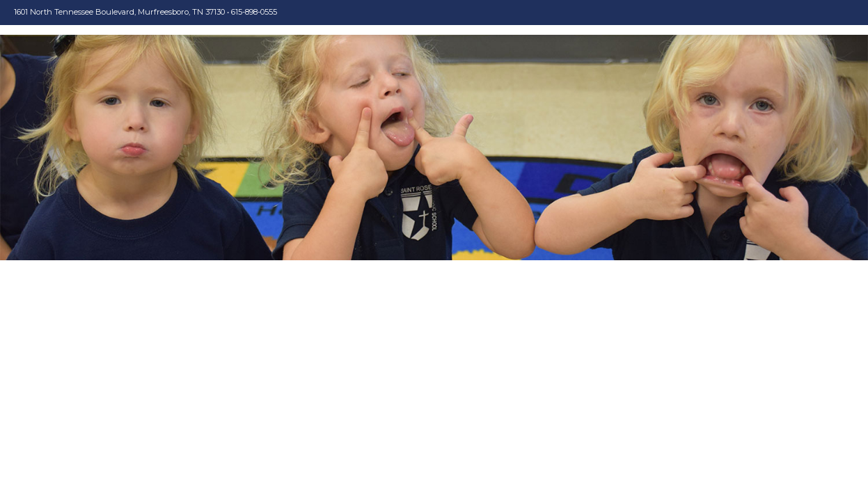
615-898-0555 (254, 12)
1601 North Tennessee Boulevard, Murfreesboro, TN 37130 (119, 12)
